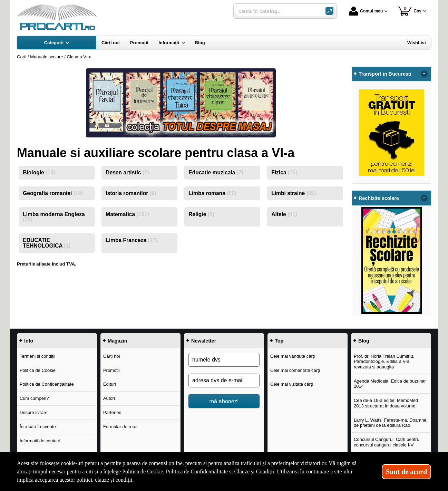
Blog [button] (364, 341)
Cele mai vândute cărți (293, 356)
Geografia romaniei (53, 193)
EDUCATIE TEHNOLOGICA (47, 243)
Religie (201, 214)
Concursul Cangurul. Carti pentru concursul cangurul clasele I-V (387, 442)
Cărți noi (111, 356)
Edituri (110, 384)
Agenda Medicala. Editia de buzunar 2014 (390, 384)
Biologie (39, 172)
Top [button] (279, 341)
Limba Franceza (132, 240)
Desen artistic (127, 172)
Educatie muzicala (216, 172)
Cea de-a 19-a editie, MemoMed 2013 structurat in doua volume (386, 403)
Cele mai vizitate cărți (292, 384)
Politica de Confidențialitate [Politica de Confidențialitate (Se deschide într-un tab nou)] (197, 471)
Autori (109, 398)
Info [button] (29, 341)
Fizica (284, 172)
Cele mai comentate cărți (295, 370)
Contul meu (366, 11)
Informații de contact (40, 441)
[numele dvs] (224, 360)
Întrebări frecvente (38, 427)
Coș (410, 11)
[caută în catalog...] (278, 11)
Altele (284, 214)
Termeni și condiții (37, 356)
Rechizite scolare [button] (379, 198)
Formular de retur (120, 427)
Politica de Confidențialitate (47, 384)
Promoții (111, 370)
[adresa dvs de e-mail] (224, 381)
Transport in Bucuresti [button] (385, 74)
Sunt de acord (406, 472)
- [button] (424, 74)
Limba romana (212, 193)
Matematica (127, 214)
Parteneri (112, 412)
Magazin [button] (117, 341)
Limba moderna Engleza (54, 217)
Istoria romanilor (131, 193)
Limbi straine (294, 193)
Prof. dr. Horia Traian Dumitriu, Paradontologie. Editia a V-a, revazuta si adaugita (384, 362)
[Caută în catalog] (329, 11)
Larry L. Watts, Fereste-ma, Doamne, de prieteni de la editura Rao (391, 423)
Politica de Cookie (38, 370)
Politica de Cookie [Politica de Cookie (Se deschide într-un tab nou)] (143, 471)
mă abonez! (224, 401)
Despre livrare (34, 412)
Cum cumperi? (34, 398)
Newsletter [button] (204, 341)
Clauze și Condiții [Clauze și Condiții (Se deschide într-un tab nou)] (254, 471)
